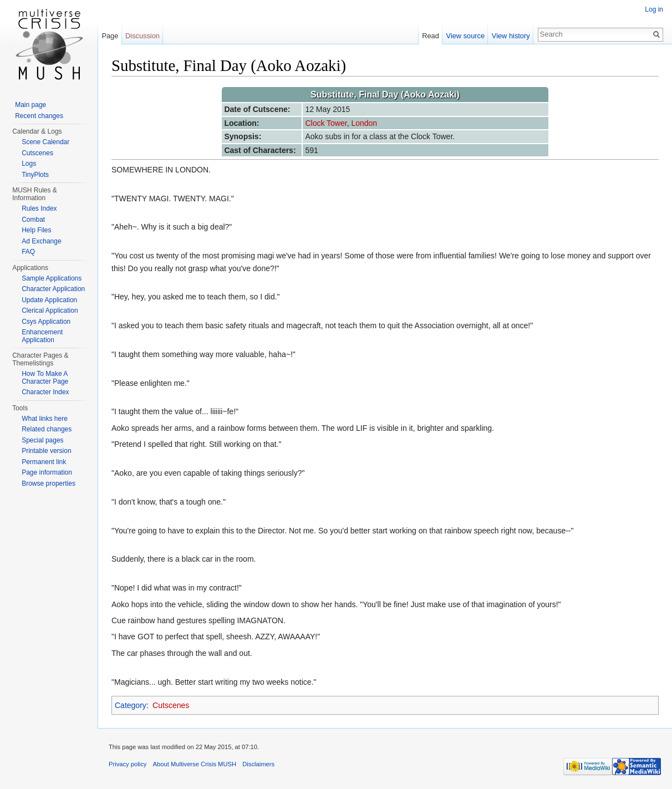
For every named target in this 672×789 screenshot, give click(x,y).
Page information (47, 472)
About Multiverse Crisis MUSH (195, 764)
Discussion (142, 36)
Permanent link (44, 462)
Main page (30, 105)
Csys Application (46, 322)
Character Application (53, 289)
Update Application (49, 300)
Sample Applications (52, 278)
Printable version (46, 451)
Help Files (36, 230)
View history (511, 36)
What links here (45, 419)
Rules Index (39, 208)
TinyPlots (35, 175)
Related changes (47, 429)
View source (465, 36)
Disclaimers (258, 764)
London (364, 123)
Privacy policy (128, 764)
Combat (33, 220)
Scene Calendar (45, 142)
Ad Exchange (41, 241)
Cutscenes (171, 705)
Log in (654, 9)
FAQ (28, 252)
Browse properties (49, 483)
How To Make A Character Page (45, 378)
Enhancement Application (42, 336)
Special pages (42, 440)
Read (431, 36)
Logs (29, 164)
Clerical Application (50, 310)
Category (131, 705)
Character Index (45, 392)
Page (110, 36)
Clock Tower (326, 123)
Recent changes (39, 116)
